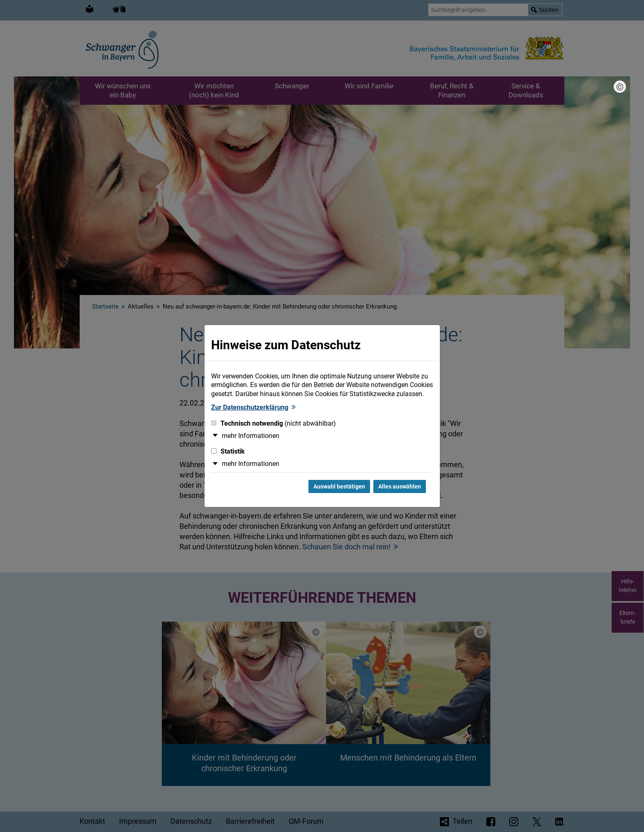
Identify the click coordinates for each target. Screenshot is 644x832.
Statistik (228, 451)
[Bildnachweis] (620, 87)
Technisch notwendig (274, 423)
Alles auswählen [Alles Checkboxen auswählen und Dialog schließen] (400, 486)
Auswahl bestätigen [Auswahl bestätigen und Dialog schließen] (339, 486)
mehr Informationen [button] (251, 436)
